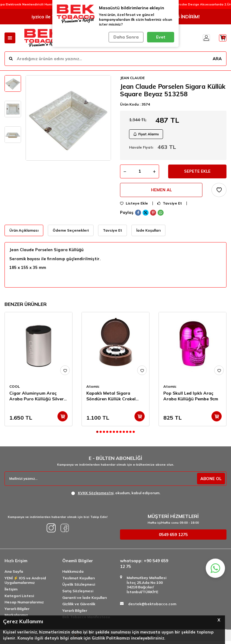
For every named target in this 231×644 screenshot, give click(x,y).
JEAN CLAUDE (132, 78)
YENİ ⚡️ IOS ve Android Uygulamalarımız (25, 583)
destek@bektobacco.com (152, 607)
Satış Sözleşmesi (78, 594)
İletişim (11, 592)
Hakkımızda (73, 574)
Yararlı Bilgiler (17, 612)
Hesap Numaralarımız (24, 605)
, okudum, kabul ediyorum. (116, 496)
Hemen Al (161, 193)
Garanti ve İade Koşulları (85, 601)
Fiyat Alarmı (147, 135)
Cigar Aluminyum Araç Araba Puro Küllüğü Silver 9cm (37, 399)
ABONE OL (210, 482)
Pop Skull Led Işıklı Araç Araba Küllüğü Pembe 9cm (191, 399)
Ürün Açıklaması (24, 233)
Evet (161, 37)
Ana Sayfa (14, 574)
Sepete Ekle (197, 173)
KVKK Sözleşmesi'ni (96, 496)
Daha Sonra (125, 37)
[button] (97, 435)
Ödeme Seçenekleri (71, 233)
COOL (15, 389)
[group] (68, 118)
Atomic (93, 389)
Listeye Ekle (134, 206)
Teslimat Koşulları (79, 581)
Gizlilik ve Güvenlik (79, 607)
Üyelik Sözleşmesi (79, 588)
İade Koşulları (148, 233)
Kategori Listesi (19, 599)
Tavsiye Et (170, 206)
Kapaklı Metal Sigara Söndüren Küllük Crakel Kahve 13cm (111, 399)
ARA (217, 58)
